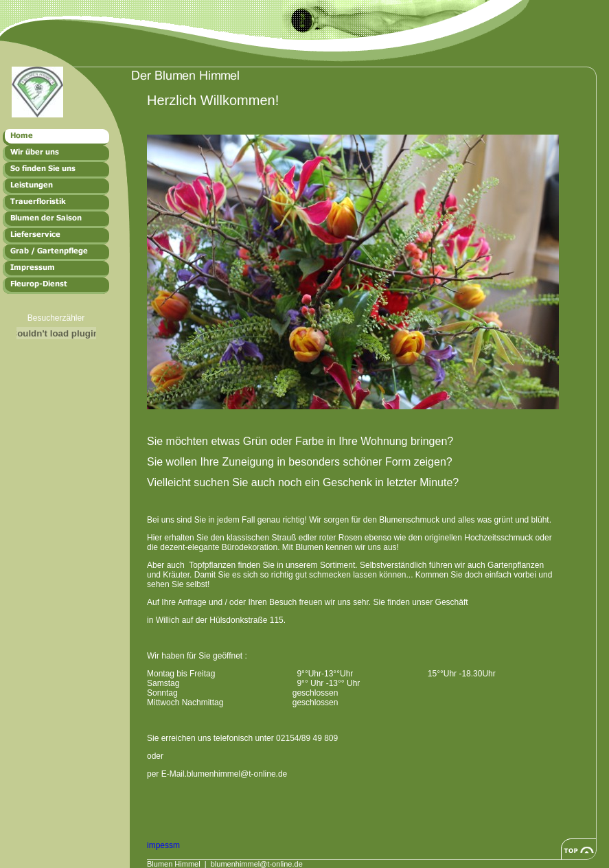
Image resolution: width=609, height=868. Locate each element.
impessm (163, 845)
